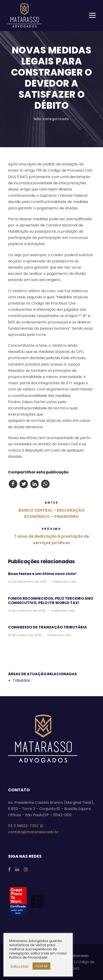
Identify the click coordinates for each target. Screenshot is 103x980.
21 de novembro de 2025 (27, 611)
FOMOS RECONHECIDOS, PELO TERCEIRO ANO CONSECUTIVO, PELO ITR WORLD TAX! (51, 601)
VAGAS (73, 968)
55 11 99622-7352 (26, 826)
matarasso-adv (64, 582)
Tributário (22, 680)
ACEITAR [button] (41, 966)
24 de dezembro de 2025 (27, 582)
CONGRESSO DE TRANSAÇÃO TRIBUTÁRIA (47, 627)
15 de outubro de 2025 (25, 635)
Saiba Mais (20, 966)
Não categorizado (51, 119)
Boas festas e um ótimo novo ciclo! (42, 574)
